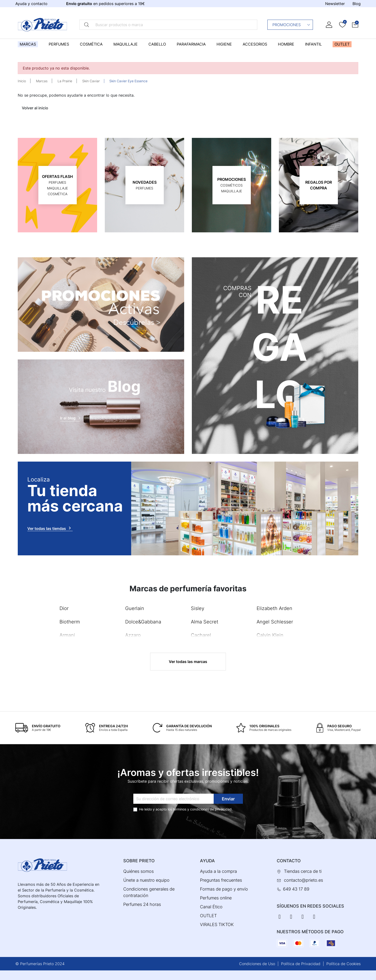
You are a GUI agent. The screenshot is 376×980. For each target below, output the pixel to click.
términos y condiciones (191, 809)
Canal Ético (211, 907)
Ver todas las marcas (188, 662)
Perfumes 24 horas (142, 904)
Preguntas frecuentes (221, 880)
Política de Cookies (344, 964)
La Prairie (65, 81)
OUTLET (208, 916)
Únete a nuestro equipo (146, 880)
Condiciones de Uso (257, 964)
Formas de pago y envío (224, 889)
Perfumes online (216, 898)
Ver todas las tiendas (50, 528)
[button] (355, 25)
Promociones (291, 25)
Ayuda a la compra (218, 871)
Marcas (42, 81)
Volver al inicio (35, 108)
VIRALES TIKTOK (217, 924)
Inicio (22, 81)
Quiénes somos (138, 871)
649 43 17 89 (296, 889)
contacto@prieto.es (303, 880)
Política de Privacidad (301, 964)
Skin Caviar (91, 81)
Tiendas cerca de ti (303, 871)
